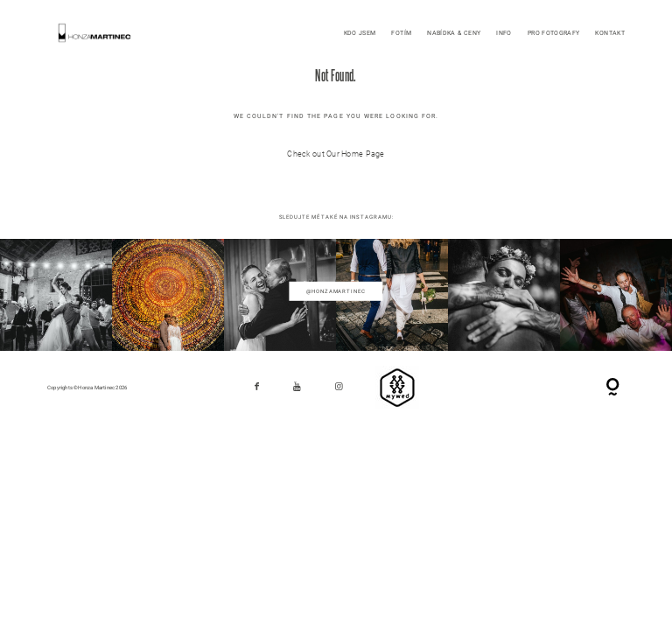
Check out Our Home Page (336, 154)
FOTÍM (401, 33)
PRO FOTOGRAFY (554, 33)
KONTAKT (610, 33)
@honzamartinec (336, 291)
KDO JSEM (360, 33)
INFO (504, 33)
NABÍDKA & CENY (454, 33)
